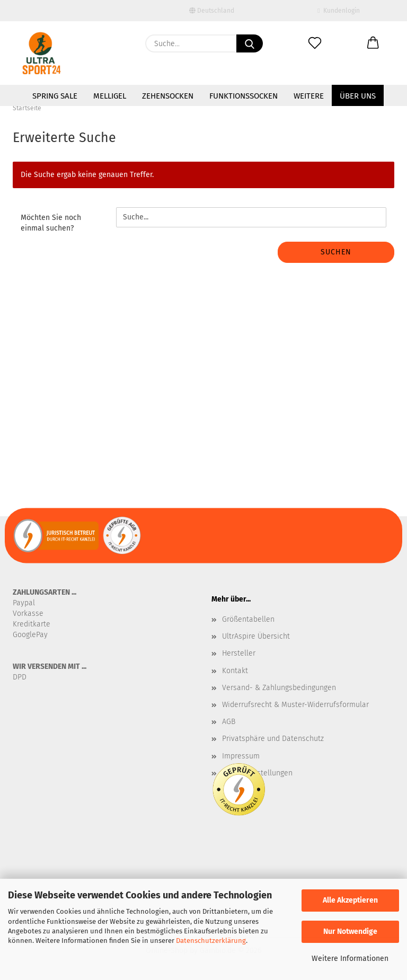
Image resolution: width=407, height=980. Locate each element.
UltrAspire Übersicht (256, 636)
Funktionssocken (244, 96)
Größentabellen (248, 619)
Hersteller (239, 653)
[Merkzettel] (315, 43)
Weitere (309, 96)
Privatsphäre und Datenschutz (273, 739)
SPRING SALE (55, 96)
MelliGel (110, 96)
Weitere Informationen (350, 959)
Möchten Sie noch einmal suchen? (51, 223)
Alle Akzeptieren (350, 900)
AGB (229, 722)
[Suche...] (250, 43)
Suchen (336, 252)
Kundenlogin (338, 11)
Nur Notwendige (350, 932)
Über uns (358, 96)
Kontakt (235, 671)
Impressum (241, 756)
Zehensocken (168, 96)
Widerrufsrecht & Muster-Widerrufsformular (295, 705)
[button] (373, 43)
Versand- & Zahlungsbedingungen (279, 688)
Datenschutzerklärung (211, 941)
